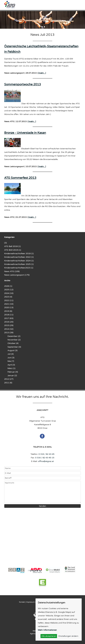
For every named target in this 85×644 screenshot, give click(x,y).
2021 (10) (9, 304)
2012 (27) (9, 379)
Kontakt (22, 602)
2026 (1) (8, 286)
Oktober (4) (13, 343)
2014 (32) (9, 329)
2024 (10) (9, 293)
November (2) (14, 340)
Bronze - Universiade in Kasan (25, 133)
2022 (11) (9, 300)
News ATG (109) (12, 271)
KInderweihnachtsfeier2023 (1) (19, 268)
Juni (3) (11, 358)
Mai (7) (11, 361)
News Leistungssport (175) (17, 275)
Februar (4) (13, 372)
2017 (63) (9, 318)
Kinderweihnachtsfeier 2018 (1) (19, 253)
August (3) (13, 350)
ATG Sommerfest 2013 (20, 178)
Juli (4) (11, 354)
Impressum (30, 602)
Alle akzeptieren (49, 636)
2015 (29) (9, 325)
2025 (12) (9, 290)
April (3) (11, 365)
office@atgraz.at (46, 461)
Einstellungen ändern (68, 636)
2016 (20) (9, 322)
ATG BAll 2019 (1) (13, 250)
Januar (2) (12, 375)
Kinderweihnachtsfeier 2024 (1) (19, 261)
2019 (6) (8, 311)
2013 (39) (9, 333)
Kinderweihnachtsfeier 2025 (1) (19, 264)
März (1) (11, 368)
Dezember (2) (14, 336)
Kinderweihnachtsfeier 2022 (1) (19, 257)
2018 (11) (9, 315)
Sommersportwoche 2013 (23, 84)
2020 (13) (9, 307)
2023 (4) (8, 297)
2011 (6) (8, 383)
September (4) (14, 347)
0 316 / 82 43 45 (46, 454)
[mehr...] (42, 73)
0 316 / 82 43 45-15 (45, 458)
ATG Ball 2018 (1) (12, 246)
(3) (5, 243)
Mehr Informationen (47, 630)
